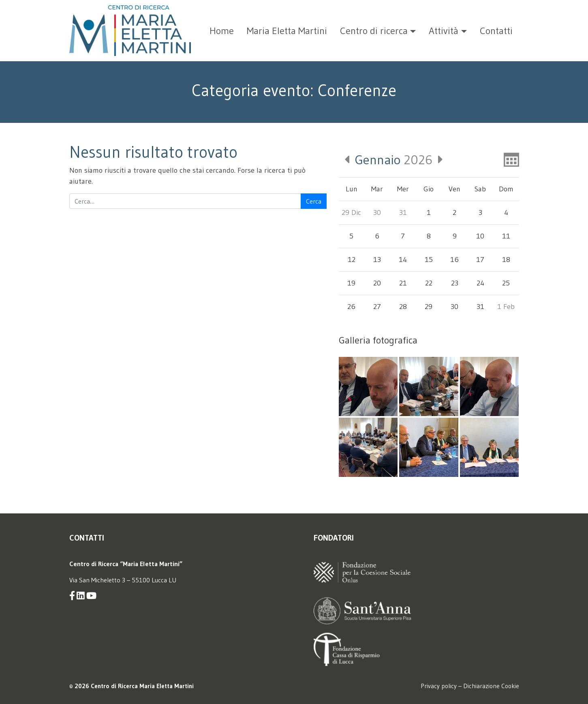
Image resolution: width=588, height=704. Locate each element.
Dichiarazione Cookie (491, 686)
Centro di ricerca (374, 31)
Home (222, 31)
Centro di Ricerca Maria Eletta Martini (142, 686)
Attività (444, 31)
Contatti (496, 31)
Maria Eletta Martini (287, 31)
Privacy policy (439, 686)
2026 (394, 160)
